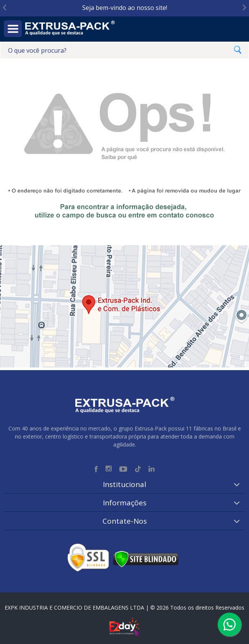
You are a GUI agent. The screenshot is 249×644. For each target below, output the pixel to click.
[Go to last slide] (5, 8)
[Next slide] (244, 8)
